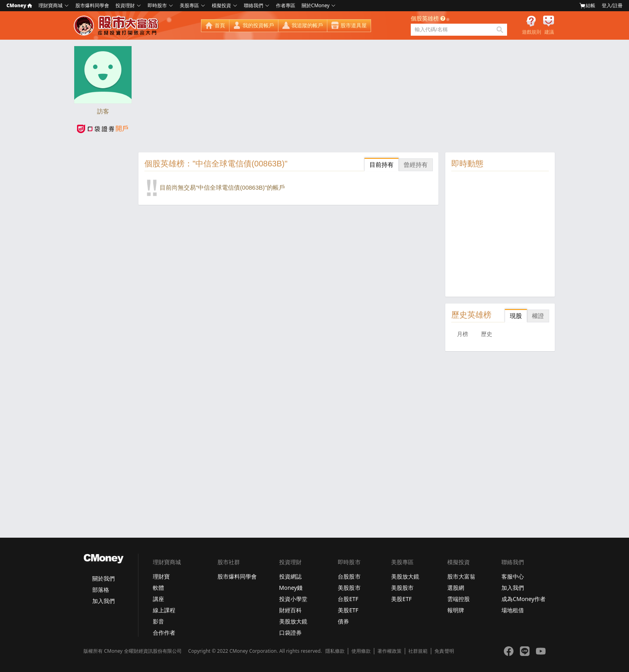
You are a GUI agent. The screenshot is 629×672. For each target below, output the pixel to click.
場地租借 (513, 610)
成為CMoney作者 (523, 599)
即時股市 (157, 5)
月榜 (463, 334)
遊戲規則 (532, 32)
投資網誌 (290, 576)
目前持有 (381, 165)
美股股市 (349, 588)
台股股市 (349, 576)
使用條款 (361, 651)
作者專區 (286, 5)
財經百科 (290, 610)
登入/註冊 (612, 5)
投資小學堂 (293, 599)
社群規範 (418, 651)
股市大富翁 (461, 576)
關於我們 (103, 578)
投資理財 (125, 5)
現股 (516, 316)
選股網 (456, 588)
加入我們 (103, 601)
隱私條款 (335, 651)
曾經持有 (416, 165)
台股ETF (348, 599)
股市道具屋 (354, 25)
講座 (158, 599)
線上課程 (164, 610)
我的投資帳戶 (258, 25)
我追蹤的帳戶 (307, 25)
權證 (538, 316)
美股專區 (189, 5)
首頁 (220, 25)
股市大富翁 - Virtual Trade (117, 26)
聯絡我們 (254, 5)
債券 (343, 621)
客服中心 (513, 576)
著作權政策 (390, 651)
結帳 (587, 6)
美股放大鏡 (293, 621)
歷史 (487, 334)
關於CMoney (316, 5)
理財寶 (161, 576)
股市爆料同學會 (92, 5)
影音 (158, 621)
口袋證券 (290, 633)
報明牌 (456, 610)
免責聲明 (444, 651)
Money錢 (291, 588)
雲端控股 (459, 599)
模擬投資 (221, 5)
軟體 (158, 588)
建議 (549, 32)
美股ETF (348, 610)
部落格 (101, 590)
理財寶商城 (51, 5)
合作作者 (164, 633)
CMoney (19, 5)
